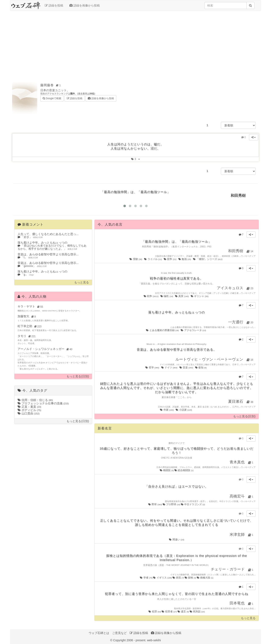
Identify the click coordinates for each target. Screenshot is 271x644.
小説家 (184, 410)
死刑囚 (197, 612)
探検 (191, 578)
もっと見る (82, 282)
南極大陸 (205, 578)
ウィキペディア (248, 256)
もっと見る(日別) (78, 376)
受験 (136, 259)
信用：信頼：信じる (35, 400)
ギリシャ (200, 296)
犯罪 (155, 612)
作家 (167, 410)
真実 (182, 296)
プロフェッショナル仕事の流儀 (43, 403)
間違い (177, 540)
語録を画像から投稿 (85, 5)
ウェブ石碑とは (99, 633)
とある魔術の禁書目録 (163, 330)
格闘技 (167, 470)
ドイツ (170, 368)
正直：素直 (29, 407)
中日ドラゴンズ (193, 504)
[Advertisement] (135, 44)
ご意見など (119, 633)
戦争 (151, 296)
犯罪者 (169, 612)
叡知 (201, 368)
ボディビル (29, 410)
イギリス (163, 578)
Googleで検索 (52, 98)
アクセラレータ (194, 330)
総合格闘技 (184, 470)
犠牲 (167, 296)
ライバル (153, 259)
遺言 (184, 612)
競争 (170, 259)
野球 (155, 504)
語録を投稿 (54, 5)
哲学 (152, 368)
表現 (179, 578)
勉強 (185, 259)
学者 (146, 578)
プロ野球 (172, 504)
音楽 (187, 368)
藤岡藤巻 (51, 85)
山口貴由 (29, 413)
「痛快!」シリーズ (208, 259)
